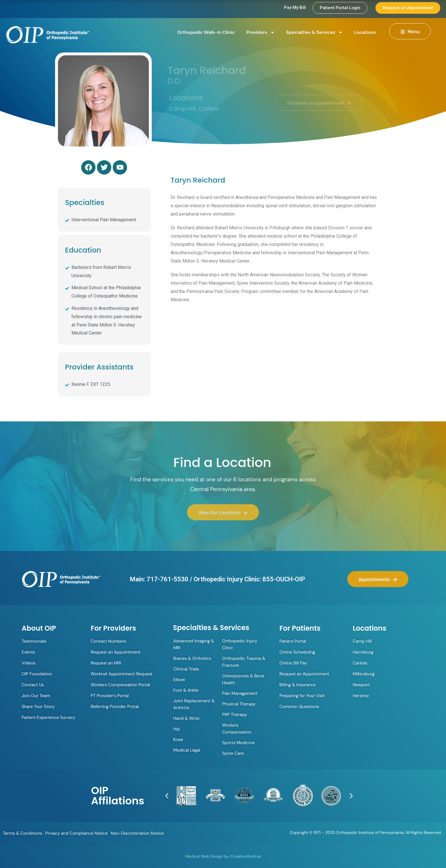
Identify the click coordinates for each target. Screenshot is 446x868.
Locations (365, 32)
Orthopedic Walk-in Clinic (206, 32)
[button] (167, 796)
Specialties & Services (314, 32)
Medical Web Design (204, 856)
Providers (261, 32)
